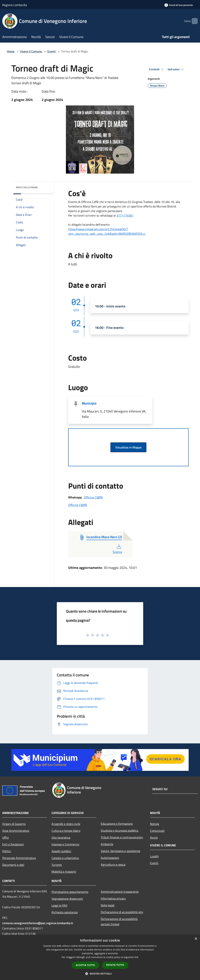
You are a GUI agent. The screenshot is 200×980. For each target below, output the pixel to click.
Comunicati (157, 831)
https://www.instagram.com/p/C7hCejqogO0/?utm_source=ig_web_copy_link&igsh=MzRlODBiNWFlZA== (107, 231)
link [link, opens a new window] (136, 957)
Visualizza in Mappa (128, 447)
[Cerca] (193, 21)
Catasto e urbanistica (65, 858)
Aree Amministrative (16, 831)
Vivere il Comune (31, 51)
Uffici (6, 837)
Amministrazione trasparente (120, 892)
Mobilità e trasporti (64, 872)
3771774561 (125, 215)
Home (11, 51)
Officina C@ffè (93, 497)
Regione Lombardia (15, 5)
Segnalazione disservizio (67, 899)
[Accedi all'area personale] (179, 5)
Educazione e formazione (117, 824)
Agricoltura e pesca (113, 865)
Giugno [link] (136, 202)
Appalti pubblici (61, 851)
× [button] (196, 939)
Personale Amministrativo (19, 858)
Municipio (89, 403)
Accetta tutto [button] (85, 965)
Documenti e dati (13, 865)
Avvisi (154, 837)
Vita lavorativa (61, 837)
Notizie (155, 824)
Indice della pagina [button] (27, 187)
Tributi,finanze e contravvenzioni (122, 837)
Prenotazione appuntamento (70, 892)
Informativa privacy (113, 898)
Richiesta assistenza (65, 912)
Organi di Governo (14, 824)
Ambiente (107, 844)
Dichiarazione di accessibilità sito (122, 912)
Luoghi (154, 856)
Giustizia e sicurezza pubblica (120, 830)
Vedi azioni (176, 69)
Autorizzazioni (110, 858)
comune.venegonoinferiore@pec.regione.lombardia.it (38, 923)
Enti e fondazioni (13, 844)
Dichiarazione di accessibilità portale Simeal (119, 922)
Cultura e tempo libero (66, 831)
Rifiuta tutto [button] (115, 965)
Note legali (108, 905)
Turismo (57, 865)
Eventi (52, 51)
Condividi (157, 69)
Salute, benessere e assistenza (120, 851)
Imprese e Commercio (65, 844)
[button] (100, 974)
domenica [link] (121, 202)
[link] (125, 215)
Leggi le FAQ (59, 905)
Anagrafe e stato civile (66, 824)
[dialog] (100, 957)
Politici (7, 851)
